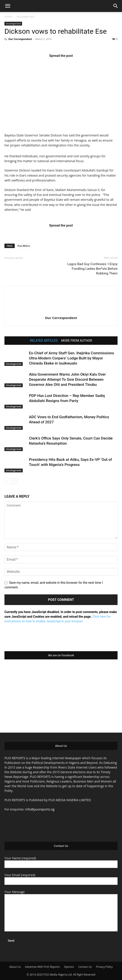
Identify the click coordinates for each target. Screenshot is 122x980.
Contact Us (85, 967)
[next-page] (14, 481)
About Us (15, 967)
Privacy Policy (104, 967)
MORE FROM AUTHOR (77, 341)
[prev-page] (7, 481)
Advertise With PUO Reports (42, 967)
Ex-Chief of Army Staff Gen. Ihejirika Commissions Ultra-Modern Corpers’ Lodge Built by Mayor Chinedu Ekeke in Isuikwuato (71, 358)
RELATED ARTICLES (44, 341)
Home (8, 17)
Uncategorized (25, 17)
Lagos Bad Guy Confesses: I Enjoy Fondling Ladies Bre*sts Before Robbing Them (92, 269)
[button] (8, 6)
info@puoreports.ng (40, 809)
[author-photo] (61, 312)
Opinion (69, 967)
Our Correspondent (20, 39)
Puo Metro (24, 246)
